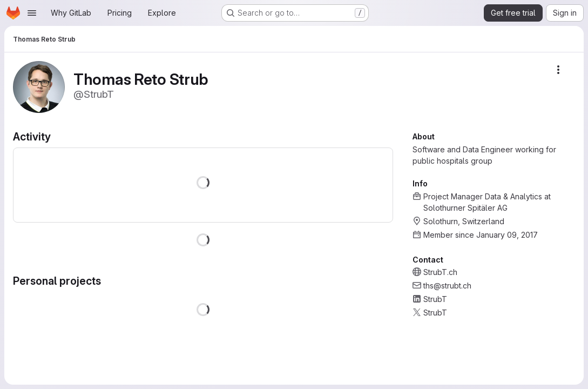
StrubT (435, 299)
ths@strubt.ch (447, 286)
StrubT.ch (440, 272)
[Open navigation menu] (32, 13)
